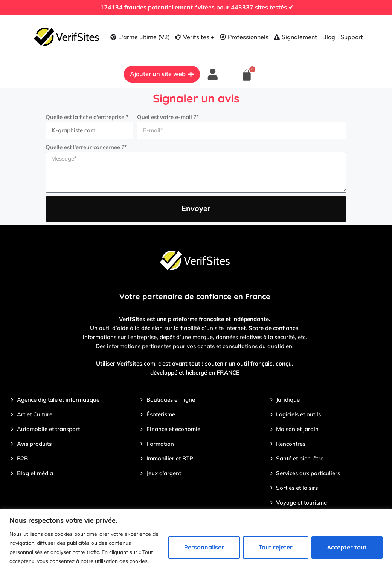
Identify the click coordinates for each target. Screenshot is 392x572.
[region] (196, 541)
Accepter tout (347, 547)
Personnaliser (204, 547)
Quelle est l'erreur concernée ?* (86, 148)
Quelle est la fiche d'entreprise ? (87, 118)
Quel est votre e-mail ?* (168, 118)
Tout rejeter (276, 547)
